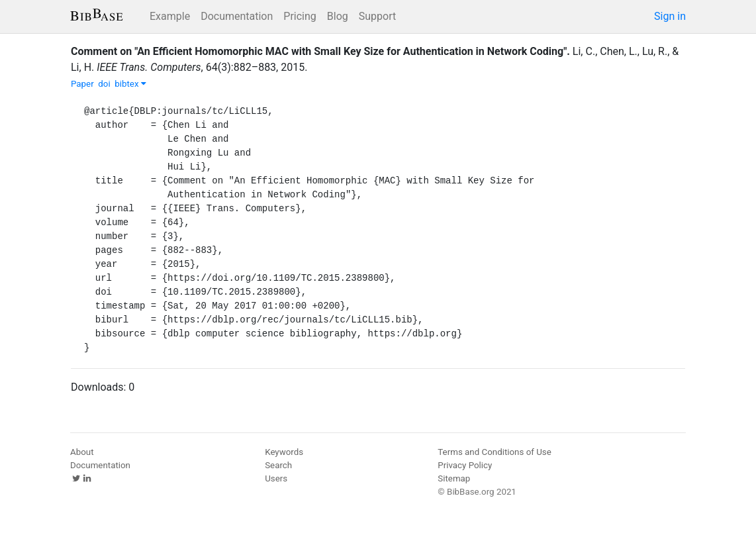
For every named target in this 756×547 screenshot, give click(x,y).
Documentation (237, 16)
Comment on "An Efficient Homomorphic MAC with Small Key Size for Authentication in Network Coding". (320, 51)
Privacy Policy (465, 465)
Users (276, 478)
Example (170, 16)
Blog (338, 16)
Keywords (284, 452)
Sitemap (454, 478)
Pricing (300, 16)
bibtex (130, 84)
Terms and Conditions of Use (494, 452)
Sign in (670, 16)
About (82, 452)
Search (278, 465)
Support (377, 16)
